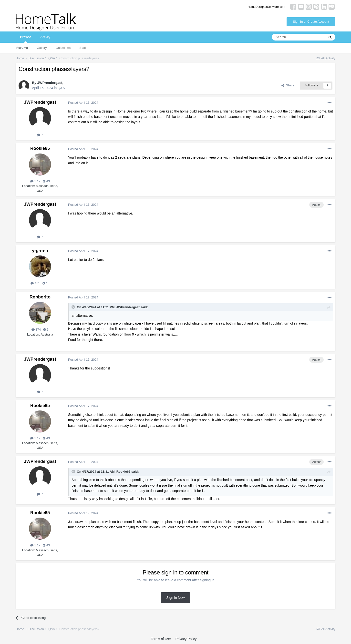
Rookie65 (40, 148)
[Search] (298, 37)
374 (36, 330)
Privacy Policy (186, 639)
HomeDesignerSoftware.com (266, 7)
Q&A (61, 88)
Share (288, 85)
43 (46, 181)
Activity (45, 37)
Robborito (40, 297)
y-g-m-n (40, 251)
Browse (26, 39)
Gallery (42, 48)
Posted (83, 103)
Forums (22, 48)
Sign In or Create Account (311, 22)
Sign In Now (175, 598)
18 (46, 283)
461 (35, 283)
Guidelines (63, 48)
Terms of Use (161, 639)
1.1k (35, 181)
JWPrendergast (50, 83)
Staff (83, 48)
